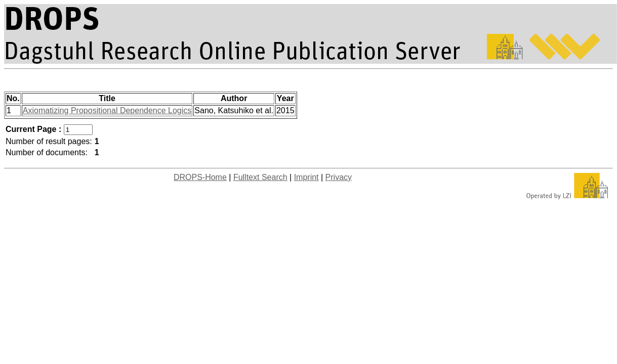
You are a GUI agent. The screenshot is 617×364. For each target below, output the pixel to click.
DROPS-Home (200, 177)
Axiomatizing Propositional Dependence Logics (107, 110)
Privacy (339, 177)
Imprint (306, 177)
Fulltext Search (260, 177)
